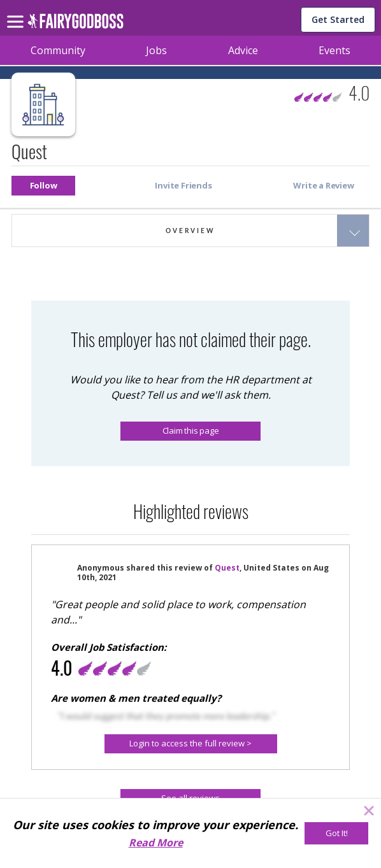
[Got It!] (336, 833)
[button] (43, 186)
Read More (156, 843)
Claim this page (191, 430)
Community (58, 50)
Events (334, 50)
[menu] (17, 11)
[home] (75, 25)
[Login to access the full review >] (191, 744)
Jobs (156, 50)
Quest (227, 568)
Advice (243, 50)
